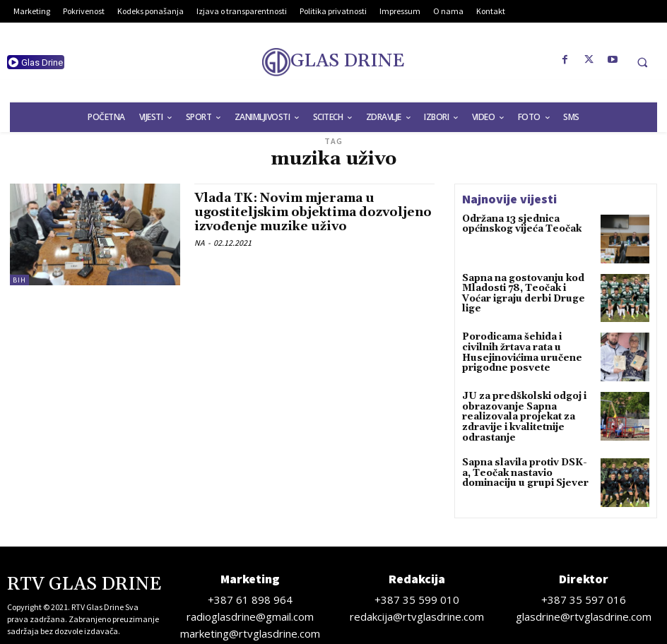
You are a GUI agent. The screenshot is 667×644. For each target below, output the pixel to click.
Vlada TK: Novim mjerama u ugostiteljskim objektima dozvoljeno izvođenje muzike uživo (313, 212)
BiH (19, 280)
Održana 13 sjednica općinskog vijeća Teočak (518, 224)
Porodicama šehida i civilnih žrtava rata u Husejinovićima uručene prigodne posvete (527, 346)
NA (200, 243)
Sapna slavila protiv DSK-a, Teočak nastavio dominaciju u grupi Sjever (526, 467)
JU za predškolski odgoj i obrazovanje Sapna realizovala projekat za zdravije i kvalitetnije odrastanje (519, 415)
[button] (642, 62)
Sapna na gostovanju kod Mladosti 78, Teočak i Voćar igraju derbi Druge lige (526, 288)
